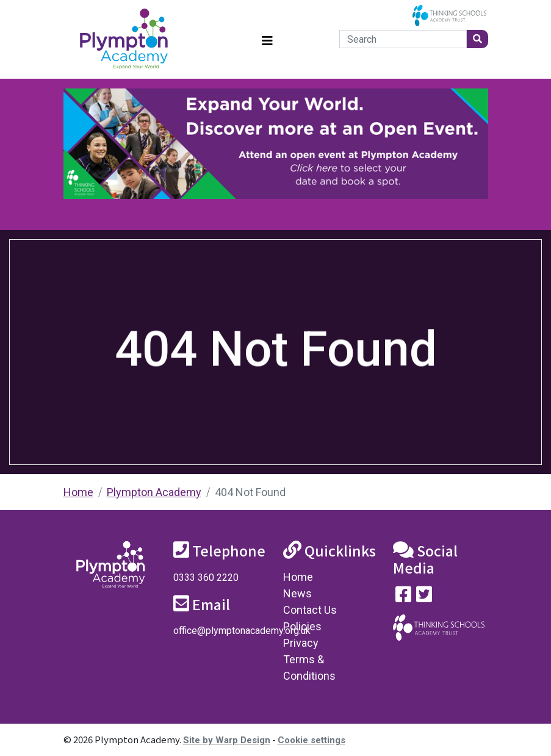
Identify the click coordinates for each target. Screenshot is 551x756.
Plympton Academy (154, 492)
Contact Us (310, 610)
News (297, 593)
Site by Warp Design (227, 740)
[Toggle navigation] (267, 39)
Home (78, 492)
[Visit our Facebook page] (403, 597)
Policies (302, 626)
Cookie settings (312, 740)
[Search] (403, 39)
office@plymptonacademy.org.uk (242, 631)
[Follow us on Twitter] (424, 597)
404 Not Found (250, 492)
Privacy (301, 643)
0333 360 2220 (206, 578)
